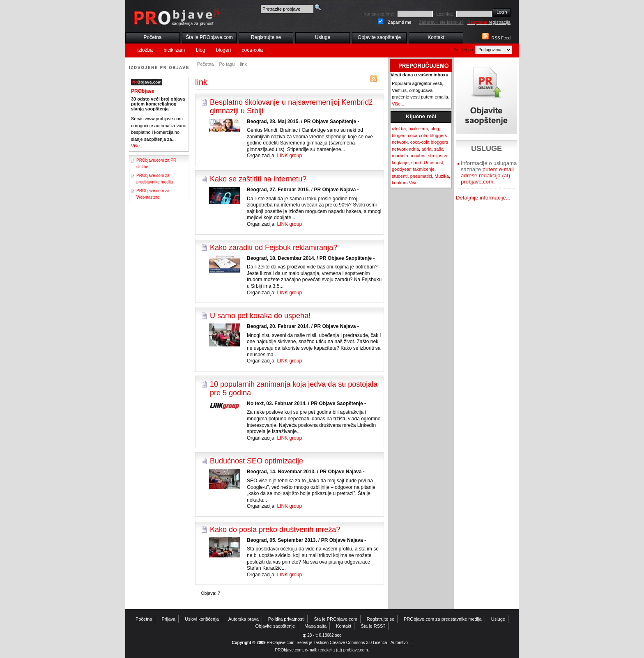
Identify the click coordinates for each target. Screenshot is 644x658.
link (243, 64)
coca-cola (252, 50)
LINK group (289, 156)
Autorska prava (244, 619)
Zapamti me (400, 22)
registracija (489, 22)
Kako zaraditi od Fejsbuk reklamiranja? (274, 248)
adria (426, 149)
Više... (137, 146)
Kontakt (436, 37)
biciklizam (174, 50)
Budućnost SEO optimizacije (256, 461)
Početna (152, 37)
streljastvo (438, 156)
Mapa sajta (315, 626)
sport (416, 163)
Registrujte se (266, 37)
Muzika (442, 176)
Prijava (169, 619)
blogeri (223, 50)
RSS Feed (501, 38)
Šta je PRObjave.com (209, 37)
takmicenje (424, 169)
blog (201, 50)
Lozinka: (445, 14)
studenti (400, 176)
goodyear (401, 169)
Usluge (323, 37)
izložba (145, 50)
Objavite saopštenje (379, 37)
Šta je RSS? (373, 626)
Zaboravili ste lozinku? (441, 22)
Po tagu (227, 64)
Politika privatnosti (286, 619)
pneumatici (421, 176)
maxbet (418, 156)
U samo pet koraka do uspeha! (260, 316)
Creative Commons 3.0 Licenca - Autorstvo (369, 643)
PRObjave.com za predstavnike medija (443, 619)
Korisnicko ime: (379, 14)
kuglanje (400, 163)
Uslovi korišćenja (202, 619)
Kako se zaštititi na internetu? (258, 179)
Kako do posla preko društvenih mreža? (275, 530)
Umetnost (434, 163)
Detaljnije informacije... (483, 198)
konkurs (400, 183)
